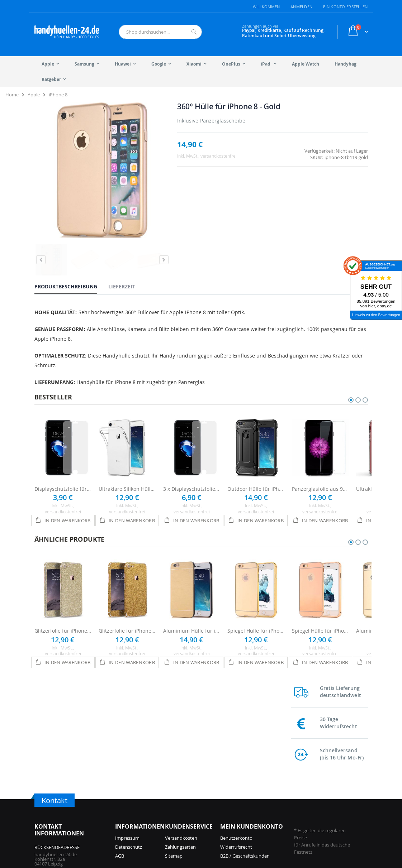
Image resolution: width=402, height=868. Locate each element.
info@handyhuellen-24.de (62, 782)
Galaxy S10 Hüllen (312, 789)
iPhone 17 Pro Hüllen (138, 771)
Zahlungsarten (180, 721)
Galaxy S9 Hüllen (310, 798)
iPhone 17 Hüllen (133, 780)
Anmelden (301, 7)
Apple (34, 95)
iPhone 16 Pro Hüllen (138, 789)
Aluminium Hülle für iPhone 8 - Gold (192, 597)
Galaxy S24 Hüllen (258, 789)
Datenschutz (129, 721)
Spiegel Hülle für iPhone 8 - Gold (256, 597)
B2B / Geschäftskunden (245, 730)
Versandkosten (181, 712)
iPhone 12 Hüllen (187, 807)
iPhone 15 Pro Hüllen (138, 807)
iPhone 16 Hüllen (133, 798)
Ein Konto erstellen (345, 7)
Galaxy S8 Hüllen (310, 807)
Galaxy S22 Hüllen (312, 771)
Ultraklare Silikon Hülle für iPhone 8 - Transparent (127, 455)
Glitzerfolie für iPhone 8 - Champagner (63, 597)
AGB (120, 730)
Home (12, 95)
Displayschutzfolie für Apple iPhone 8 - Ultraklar (63, 455)
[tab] (71, 252)
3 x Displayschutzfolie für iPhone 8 (192, 455)
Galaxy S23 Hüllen (258, 807)
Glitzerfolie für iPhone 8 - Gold (127, 597)
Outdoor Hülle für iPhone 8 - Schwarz (256, 455)
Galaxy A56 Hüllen (258, 780)
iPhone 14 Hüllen (187, 789)
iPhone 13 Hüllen (187, 798)
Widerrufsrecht (236, 721)
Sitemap (174, 730)
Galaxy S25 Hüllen (258, 771)
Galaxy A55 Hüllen (258, 798)
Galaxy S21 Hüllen (312, 780)
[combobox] (160, 32)
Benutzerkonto (236, 712)
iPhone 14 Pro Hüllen (191, 780)
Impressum (127, 712)
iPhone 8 (58, 95)
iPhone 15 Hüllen (187, 771)
